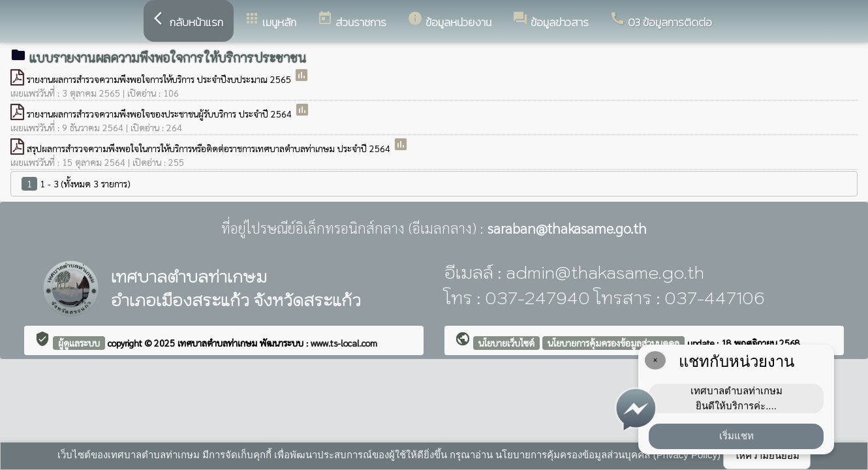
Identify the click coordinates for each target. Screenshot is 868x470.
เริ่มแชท (736, 436)
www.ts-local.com (344, 343)
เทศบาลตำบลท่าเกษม (219, 343)
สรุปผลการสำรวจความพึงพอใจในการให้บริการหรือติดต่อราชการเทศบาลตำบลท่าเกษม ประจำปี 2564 (210, 148)
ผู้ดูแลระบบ (79, 343)
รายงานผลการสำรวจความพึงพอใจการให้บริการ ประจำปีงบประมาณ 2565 (160, 79)
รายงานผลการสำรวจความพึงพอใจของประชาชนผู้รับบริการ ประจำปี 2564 (161, 114)
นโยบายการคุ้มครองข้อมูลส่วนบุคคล (613, 343)
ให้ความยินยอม (767, 455)
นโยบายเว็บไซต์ (506, 343)
